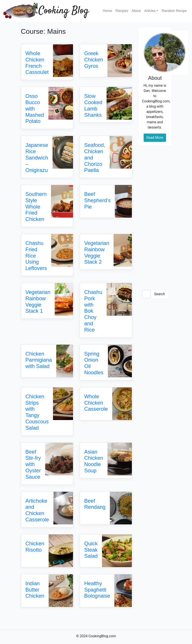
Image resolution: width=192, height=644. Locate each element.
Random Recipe (174, 11)
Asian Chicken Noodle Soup (94, 461)
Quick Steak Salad (91, 550)
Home (107, 11)
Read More (155, 138)
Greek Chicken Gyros (94, 60)
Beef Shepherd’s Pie (98, 200)
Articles (150, 11)
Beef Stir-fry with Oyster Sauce (33, 464)
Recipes (122, 11)
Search (159, 294)
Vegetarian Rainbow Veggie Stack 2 (97, 252)
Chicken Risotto (35, 547)
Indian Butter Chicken (35, 590)
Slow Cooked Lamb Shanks (93, 105)
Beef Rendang (95, 504)
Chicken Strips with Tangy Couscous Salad (37, 412)
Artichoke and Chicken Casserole (37, 510)
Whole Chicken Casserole (96, 403)
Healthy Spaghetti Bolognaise (97, 590)
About (136, 11)
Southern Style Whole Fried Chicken (36, 207)
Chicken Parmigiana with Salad (39, 360)
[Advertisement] (155, 214)
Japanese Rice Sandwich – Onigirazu (37, 158)
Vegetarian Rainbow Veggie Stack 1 (38, 301)
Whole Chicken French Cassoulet (37, 63)
